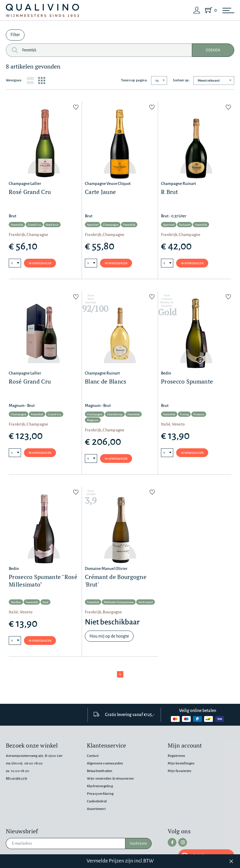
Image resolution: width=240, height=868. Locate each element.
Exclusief (185, 225)
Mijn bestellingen (181, 763)
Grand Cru (34, 225)
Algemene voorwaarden (105, 763)
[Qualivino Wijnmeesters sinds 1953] (42, 10)
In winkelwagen (40, 263)
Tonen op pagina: (134, 80)
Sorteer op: (181, 80)
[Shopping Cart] (210, 10)
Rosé (45, 602)
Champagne (111, 225)
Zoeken (213, 50)
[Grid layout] (42, 80)
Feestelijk (17, 225)
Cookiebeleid (97, 801)
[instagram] (183, 842)
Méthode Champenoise (119, 602)
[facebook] (172, 842)
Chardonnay (115, 414)
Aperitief (93, 225)
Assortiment (96, 809)
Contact (93, 756)
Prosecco (199, 414)
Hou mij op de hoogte (109, 636)
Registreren (176, 756)
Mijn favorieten (179, 771)
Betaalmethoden (100, 771)
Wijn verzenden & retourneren (110, 779)
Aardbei (16, 602)
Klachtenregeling (100, 786)
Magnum (93, 420)
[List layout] (30, 80)
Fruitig (184, 414)
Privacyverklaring (100, 794)
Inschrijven (138, 843)
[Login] (197, 10)
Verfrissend (146, 602)
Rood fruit (52, 225)
